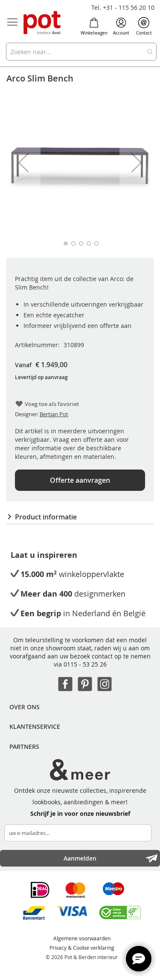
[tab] (80, 517)
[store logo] (43, 23)
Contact (144, 26)
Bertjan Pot (54, 414)
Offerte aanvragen (80, 480)
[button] (23, 163)
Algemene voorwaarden (82, 938)
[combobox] (81, 52)
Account (121, 26)
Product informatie (46, 517)
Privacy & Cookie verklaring (82, 948)
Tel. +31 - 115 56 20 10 (123, 7)
